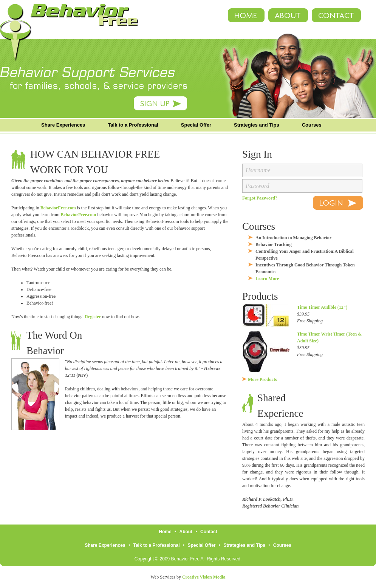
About (186, 532)
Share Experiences (63, 125)
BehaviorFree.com (58, 208)
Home (165, 532)
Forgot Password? (260, 198)
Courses (312, 125)
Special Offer (196, 125)
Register (93, 317)
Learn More (267, 279)
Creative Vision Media (204, 577)
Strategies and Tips (257, 125)
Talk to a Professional (133, 125)
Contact (209, 532)
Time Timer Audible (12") (322, 307)
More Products (262, 379)
